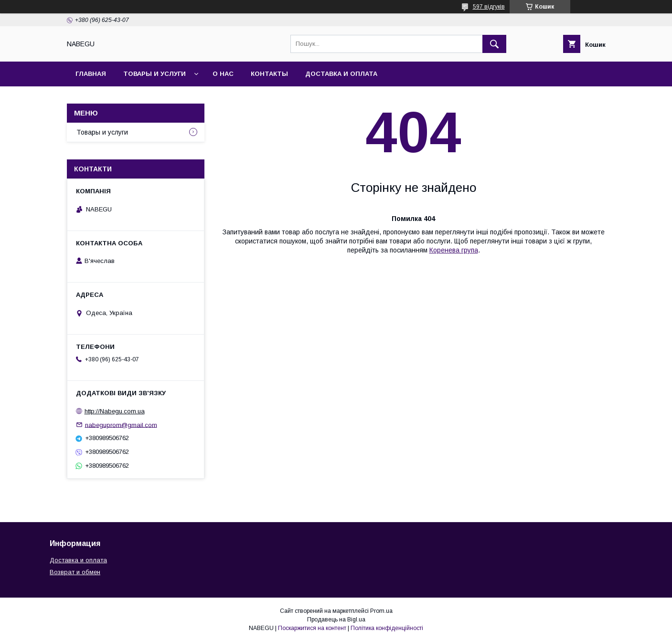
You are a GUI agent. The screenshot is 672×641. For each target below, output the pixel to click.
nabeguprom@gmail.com (121, 425)
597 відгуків (489, 7)
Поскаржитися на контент (312, 628)
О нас (223, 74)
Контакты (269, 74)
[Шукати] (494, 44)
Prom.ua (381, 611)
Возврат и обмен (75, 572)
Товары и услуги (155, 74)
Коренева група (454, 250)
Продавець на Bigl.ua (336, 620)
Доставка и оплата (341, 74)
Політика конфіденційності (387, 628)
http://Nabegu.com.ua (115, 411)
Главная (91, 74)
